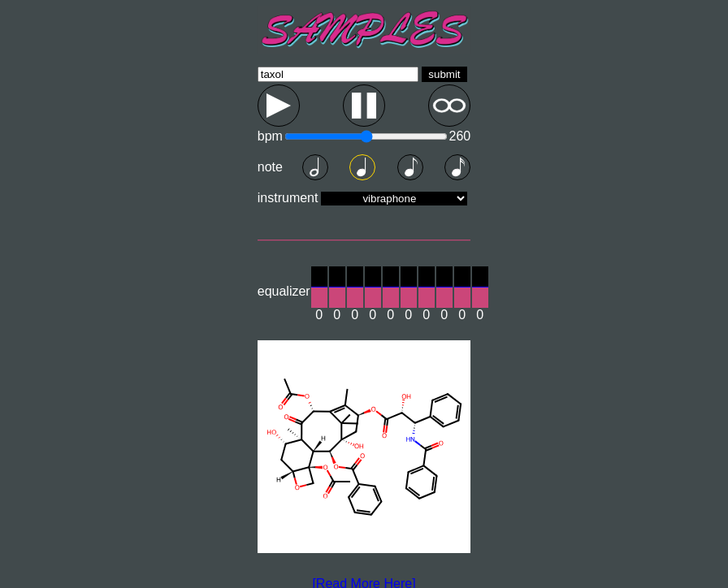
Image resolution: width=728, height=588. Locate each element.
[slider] (319, 287)
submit (444, 74)
